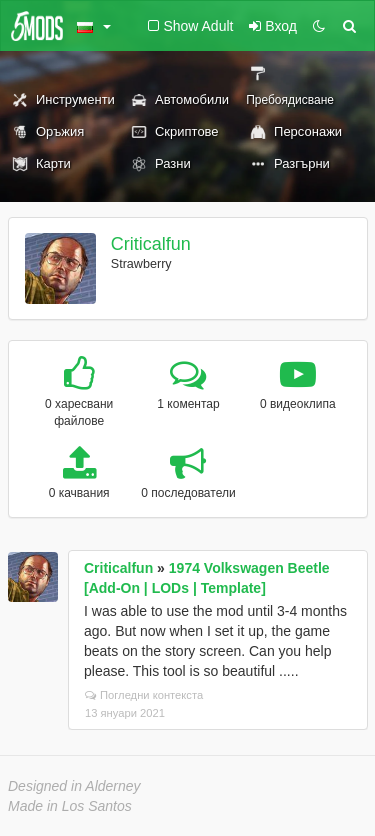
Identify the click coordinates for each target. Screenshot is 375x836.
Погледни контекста (144, 695)
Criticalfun (151, 244)
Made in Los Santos (70, 806)
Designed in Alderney (74, 786)
